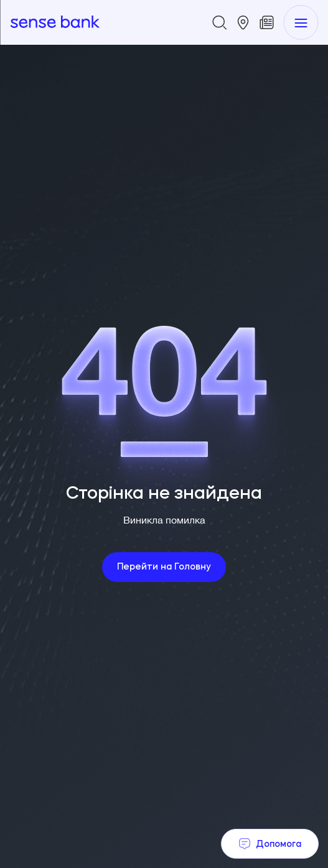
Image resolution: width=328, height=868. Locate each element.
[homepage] (55, 22)
